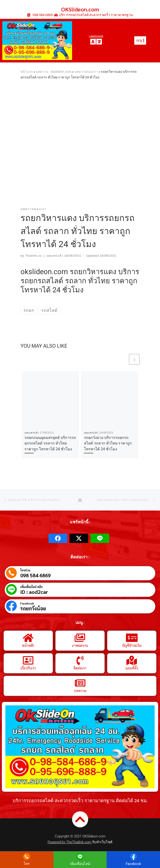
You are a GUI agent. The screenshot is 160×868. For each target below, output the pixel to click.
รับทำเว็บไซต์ (102, 842)
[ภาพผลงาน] (80, 638)
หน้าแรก (27, 72)
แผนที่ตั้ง (132, 668)
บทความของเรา (86, 72)
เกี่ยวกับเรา (28, 668)
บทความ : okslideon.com (54, 72)
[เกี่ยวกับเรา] (28, 660)
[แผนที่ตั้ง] (132, 660)
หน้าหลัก (28, 645)
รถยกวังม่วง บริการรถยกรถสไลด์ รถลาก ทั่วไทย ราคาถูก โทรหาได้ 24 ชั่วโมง (108, 443)
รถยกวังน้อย (33, 608)
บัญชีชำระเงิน (132, 645)
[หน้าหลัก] (28, 638)
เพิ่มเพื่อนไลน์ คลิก (31, 587)
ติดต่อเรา (80, 668)
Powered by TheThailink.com (70, 842)
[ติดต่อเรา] (80, 660)
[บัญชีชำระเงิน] (132, 638)
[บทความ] (80, 683)
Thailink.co (33, 256)
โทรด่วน (25, 570)
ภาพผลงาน (80, 645)
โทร (27, 864)
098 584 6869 (35, 575)
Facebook (27, 603)
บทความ (80, 691)
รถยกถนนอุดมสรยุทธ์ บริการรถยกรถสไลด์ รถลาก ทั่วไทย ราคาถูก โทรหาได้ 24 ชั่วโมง (50, 443)
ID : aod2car (34, 592)
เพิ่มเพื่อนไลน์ (80, 864)
